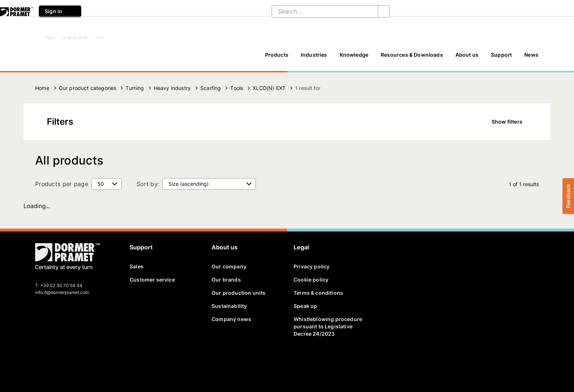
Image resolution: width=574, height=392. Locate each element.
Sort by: (148, 184)
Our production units (238, 293)
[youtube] (79, 361)
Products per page (62, 184)
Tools (237, 88)
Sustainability (229, 306)
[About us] (467, 58)
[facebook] (41, 361)
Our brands (226, 280)
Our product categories (88, 88)
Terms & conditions (318, 293)
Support (501, 55)
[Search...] (319, 11)
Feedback (568, 196)
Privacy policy (312, 266)
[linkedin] (67, 361)
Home (42, 88)
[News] (531, 58)
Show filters (512, 122)
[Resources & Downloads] (412, 58)
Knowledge (354, 55)
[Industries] (314, 58)
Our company (229, 266)
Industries (314, 55)
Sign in (60, 11)
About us (467, 55)
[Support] (501, 58)
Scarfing (210, 88)
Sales (137, 266)
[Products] (277, 58)
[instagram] (92, 361)
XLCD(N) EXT (269, 88)
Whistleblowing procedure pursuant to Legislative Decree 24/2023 (328, 326)
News (531, 55)
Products (277, 55)
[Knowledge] (354, 58)
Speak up (305, 306)
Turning (135, 88)
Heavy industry (172, 88)
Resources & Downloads (412, 55)
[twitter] (54, 361)
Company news (231, 319)
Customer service (152, 280)
